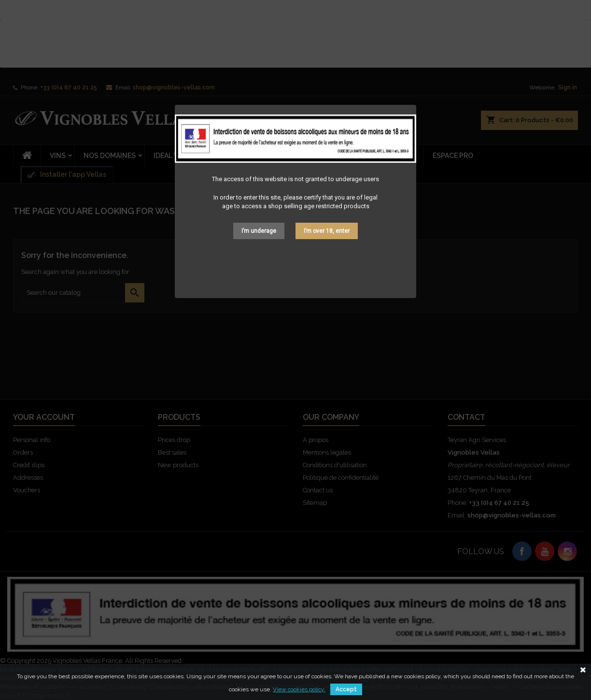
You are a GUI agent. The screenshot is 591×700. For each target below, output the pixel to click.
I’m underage (259, 231)
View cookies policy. (299, 689)
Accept (346, 689)
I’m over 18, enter (327, 231)
